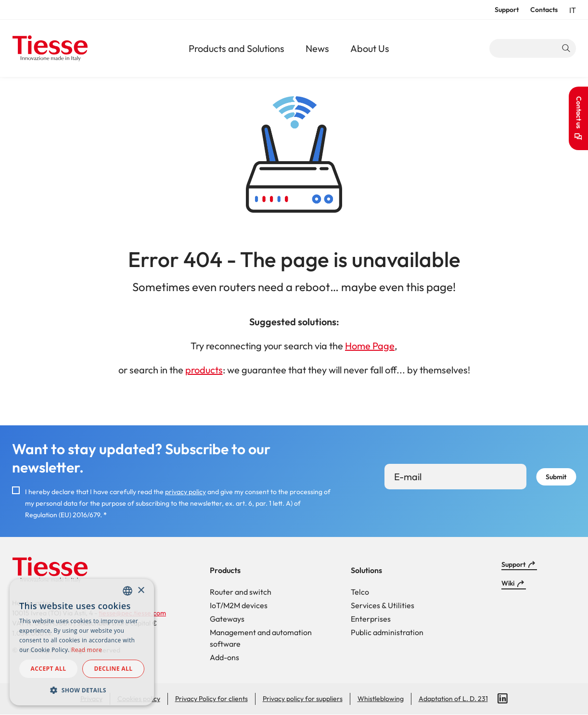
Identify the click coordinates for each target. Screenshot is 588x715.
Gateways (227, 619)
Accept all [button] (49, 669)
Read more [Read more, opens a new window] (87, 650)
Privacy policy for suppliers (303, 699)
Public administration (387, 632)
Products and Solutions (236, 48)
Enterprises (371, 619)
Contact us (579, 112)
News (317, 48)
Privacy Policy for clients (211, 699)
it (573, 10)
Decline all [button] (114, 669)
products (204, 370)
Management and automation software (261, 638)
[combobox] (128, 591)
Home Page (370, 346)
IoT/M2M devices (239, 605)
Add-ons (224, 657)
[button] (82, 690)
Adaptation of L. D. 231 (453, 699)
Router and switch (241, 592)
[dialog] (82, 642)
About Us (370, 48)
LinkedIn (503, 699)
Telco (360, 592)
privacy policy (185, 492)
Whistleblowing (381, 699)
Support (507, 10)
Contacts (544, 10)
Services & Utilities (383, 605)
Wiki (508, 583)
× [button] (141, 591)
